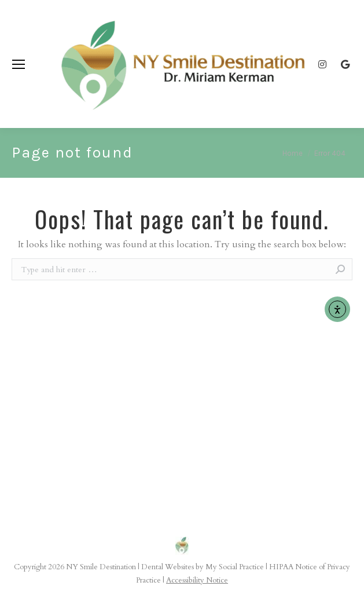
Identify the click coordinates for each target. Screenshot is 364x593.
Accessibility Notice (197, 580)
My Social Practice (234, 567)
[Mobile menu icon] (19, 64)
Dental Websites (168, 567)
